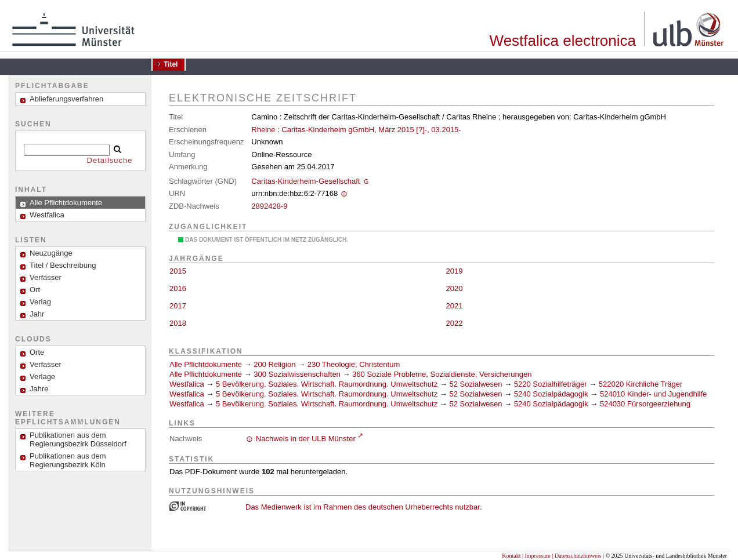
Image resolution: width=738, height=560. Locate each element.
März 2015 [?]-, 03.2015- (419, 130)
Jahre (39, 389)
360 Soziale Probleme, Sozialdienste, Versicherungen (442, 374)
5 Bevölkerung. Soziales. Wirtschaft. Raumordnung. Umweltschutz (327, 384)
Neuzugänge (51, 253)
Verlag (40, 302)
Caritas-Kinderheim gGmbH (328, 130)
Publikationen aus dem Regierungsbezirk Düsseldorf (78, 439)
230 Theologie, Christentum (354, 364)
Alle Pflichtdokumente (207, 364)
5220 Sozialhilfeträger (551, 384)
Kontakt (511, 556)
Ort (35, 290)
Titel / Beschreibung (63, 265)
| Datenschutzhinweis (576, 556)
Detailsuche (110, 160)
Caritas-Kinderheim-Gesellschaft (305, 181)
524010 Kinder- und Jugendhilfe (653, 394)
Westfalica (187, 384)
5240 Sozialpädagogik (551, 394)
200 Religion (274, 364)
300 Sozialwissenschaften (297, 374)
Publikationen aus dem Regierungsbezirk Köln (68, 460)
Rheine (263, 130)
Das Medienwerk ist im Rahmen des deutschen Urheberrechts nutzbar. (364, 507)
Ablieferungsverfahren (66, 99)
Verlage (42, 377)
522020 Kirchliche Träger (641, 384)
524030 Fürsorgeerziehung (645, 404)
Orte (37, 352)
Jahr (37, 314)
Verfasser (46, 277)
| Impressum (536, 556)
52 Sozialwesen (475, 384)
